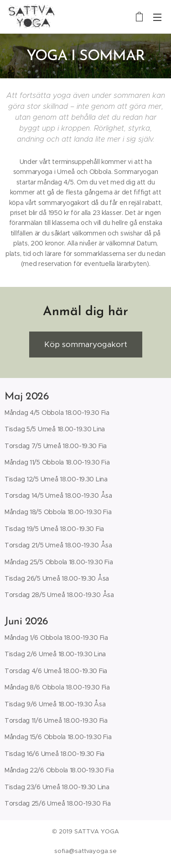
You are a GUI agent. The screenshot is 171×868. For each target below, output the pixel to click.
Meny (157, 17)
